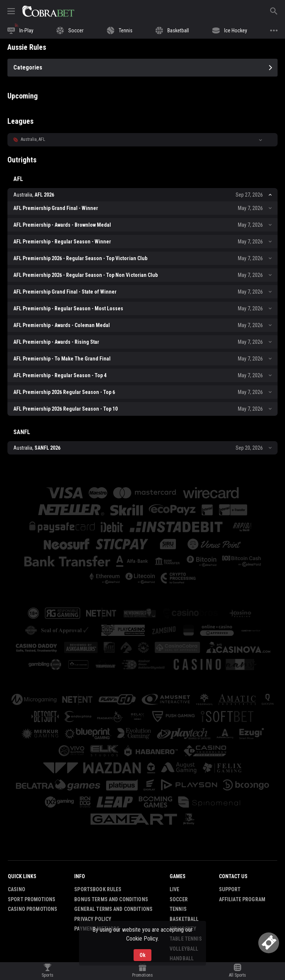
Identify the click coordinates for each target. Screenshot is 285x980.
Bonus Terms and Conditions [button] (111, 899)
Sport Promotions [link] (32, 899)
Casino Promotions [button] (32, 909)
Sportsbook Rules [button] (98, 889)
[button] (142, 140)
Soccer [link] (179, 899)
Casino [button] (17, 889)
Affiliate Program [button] (242, 899)
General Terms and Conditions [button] (113, 909)
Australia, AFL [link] (33, 139)
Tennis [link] (178, 909)
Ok (142, 955)
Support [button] (230, 889)
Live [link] (175, 889)
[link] (48, 11)
